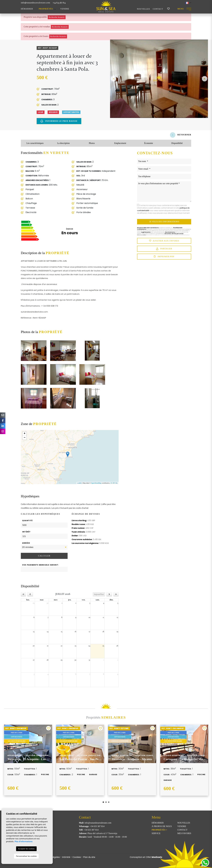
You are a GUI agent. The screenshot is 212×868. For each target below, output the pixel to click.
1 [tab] (103, 802)
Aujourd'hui (99, 594)
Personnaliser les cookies (26, 856)
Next (205, 79)
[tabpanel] (28, 760)
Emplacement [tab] (120, 143)
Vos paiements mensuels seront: (40, 565)
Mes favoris (184, 833)
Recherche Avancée (57, 17)
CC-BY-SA (114, 483)
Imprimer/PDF (164, 257)
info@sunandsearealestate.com (35, 3)
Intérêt (26, 532)
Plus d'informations (24, 841)
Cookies (77, 857)
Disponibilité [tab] (177, 143)
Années (26, 543)
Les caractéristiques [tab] (35, 143)
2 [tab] (106, 802)
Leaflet (79, 483)
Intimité (66, 857)
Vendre (65, 9)
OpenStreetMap (96, 483)
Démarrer (27, 9)
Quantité (27, 521)
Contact (158, 9)
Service (156, 833)
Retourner (181, 135)
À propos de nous (162, 826)
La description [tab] (63, 143)
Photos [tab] (92, 143)
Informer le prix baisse (59, 121)
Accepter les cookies (26, 849)
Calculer (44, 556)
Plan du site (89, 857)
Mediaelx (157, 857)
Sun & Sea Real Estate (106, 6)
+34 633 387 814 (59, 3)
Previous (113, 79)
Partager (164, 249)
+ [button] (25, 434)
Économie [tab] (149, 143)
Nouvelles (143, 9)
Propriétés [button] (46, 9)
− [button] (25, 438)
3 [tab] (109, 802)
